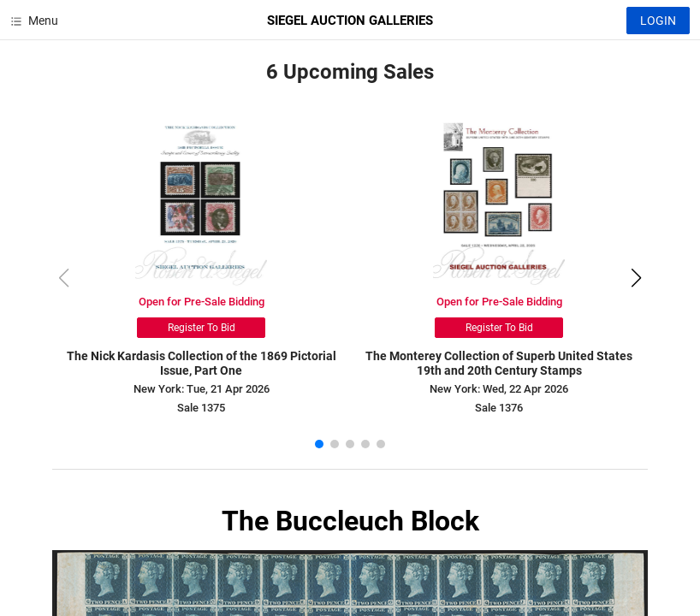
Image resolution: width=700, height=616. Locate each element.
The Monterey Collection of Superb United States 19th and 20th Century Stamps (499, 363)
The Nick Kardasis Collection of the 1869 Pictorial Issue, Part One (202, 363)
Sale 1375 (201, 408)
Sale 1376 (499, 408)
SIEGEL (350, 21)
